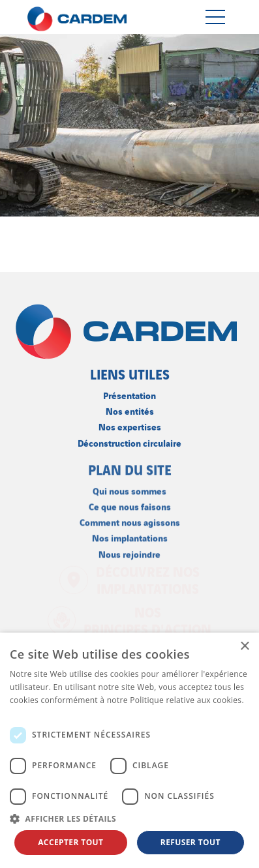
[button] (129, 818)
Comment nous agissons (130, 521)
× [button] (244, 647)
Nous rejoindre (129, 552)
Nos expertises (130, 426)
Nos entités (130, 410)
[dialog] (129, 750)
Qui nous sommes (129, 489)
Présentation (129, 394)
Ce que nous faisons (130, 504)
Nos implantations (130, 536)
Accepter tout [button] (70, 842)
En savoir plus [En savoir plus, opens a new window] (36, 713)
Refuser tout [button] (190, 842)
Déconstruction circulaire (129, 441)
